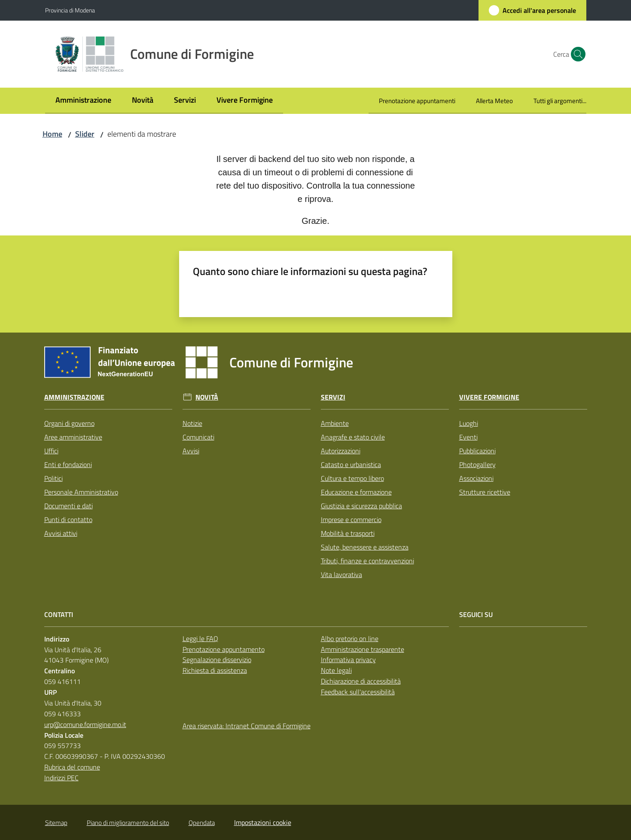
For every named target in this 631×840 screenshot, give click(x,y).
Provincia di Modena (70, 10)
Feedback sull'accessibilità (358, 692)
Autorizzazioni (341, 451)
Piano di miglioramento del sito (128, 823)
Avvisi (191, 451)
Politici (53, 478)
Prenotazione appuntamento (224, 649)
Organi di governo (69, 423)
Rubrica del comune (72, 767)
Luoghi (469, 423)
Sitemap (56, 823)
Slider (85, 134)
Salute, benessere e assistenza (365, 547)
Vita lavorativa (341, 574)
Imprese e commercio (351, 519)
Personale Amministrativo (81, 492)
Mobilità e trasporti (348, 533)
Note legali (336, 670)
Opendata (202, 823)
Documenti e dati (69, 506)
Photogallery (477, 464)
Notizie (192, 423)
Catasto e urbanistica (351, 464)
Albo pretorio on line (350, 638)
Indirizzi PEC (61, 778)
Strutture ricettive (485, 492)
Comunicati (198, 437)
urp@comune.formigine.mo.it (85, 724)
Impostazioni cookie (263, 822)
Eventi (468, 437)
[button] (576, 54)
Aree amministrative (73, 437)
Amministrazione (74, 397)
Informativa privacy (348, 660)
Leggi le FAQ (200, 638)
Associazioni (476, 478)
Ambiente (335, 423)
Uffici (51, 451)
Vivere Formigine (489, 397)
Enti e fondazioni (68, 464)
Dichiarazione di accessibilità (361, 681)
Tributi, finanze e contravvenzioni (367, 561)
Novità (207, 397)
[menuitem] (83, 101)
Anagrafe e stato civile (353, 437)
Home (52, 134)
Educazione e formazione (356, 492)
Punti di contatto (68, 519)
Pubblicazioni (477, 451)
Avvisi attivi (61, 533)
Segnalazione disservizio (217, 660)
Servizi (333, 397)
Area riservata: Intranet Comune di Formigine (247, 726)
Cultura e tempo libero (352, 478)
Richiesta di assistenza (215, 670)
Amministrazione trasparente (363, 649)
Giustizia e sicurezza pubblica (361, 506)
